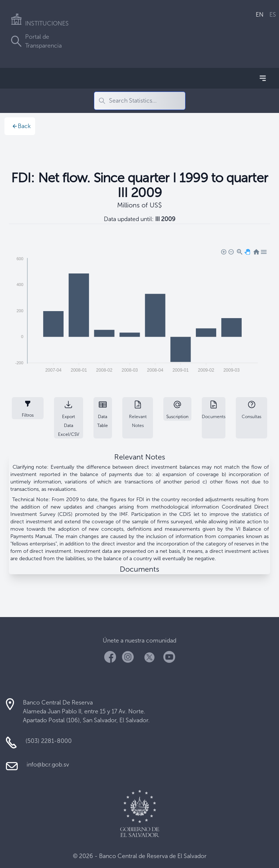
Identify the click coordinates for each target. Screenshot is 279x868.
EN (260, 15)
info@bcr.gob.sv (48, 764)
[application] (139, 312)
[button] (223, 251)
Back (21, 126)
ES (273, 15)
